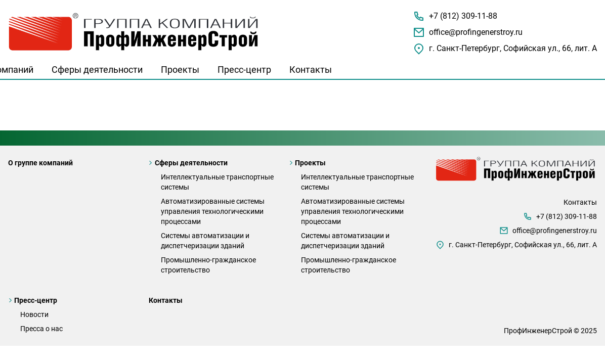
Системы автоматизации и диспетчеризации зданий (205, 241)
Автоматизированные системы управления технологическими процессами (213, 211)
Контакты (311, 70)
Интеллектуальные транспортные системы (217, 182)
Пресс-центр (244, 70)
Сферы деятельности (97, 70)
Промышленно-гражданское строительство (208, 265)
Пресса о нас (41, 329)
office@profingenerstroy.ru (476, 32)
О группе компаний (40, 163)
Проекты (180, 70)
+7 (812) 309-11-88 (463, 16)
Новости (34, 314)
